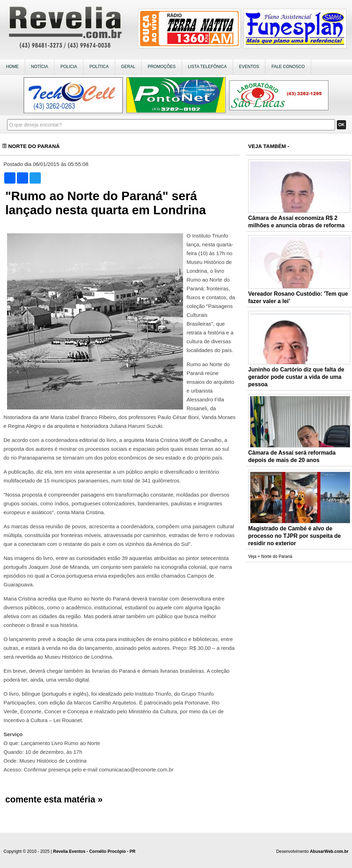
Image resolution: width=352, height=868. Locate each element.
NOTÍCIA (40, 67)
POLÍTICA (99, 67)
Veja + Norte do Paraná (270, 556)
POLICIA (69, 67)
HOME (12, 67)
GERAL (128, 67)
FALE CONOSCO (288, 67)
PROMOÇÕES (161, 67)
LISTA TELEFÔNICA (207, 67)
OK (341, 125)
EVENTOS (249, 67)
